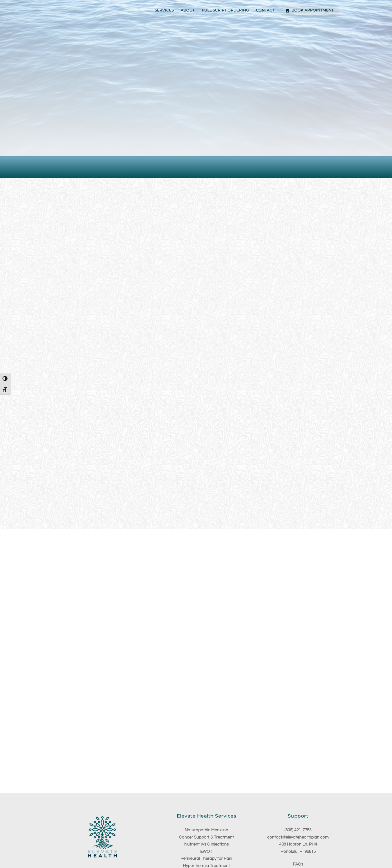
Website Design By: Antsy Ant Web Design (235, 847)
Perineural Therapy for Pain (206, 808)
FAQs (298, 814)
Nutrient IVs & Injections (206, 794)
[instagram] (96, 822)
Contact (265, 10)
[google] (108, 822)
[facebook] (84, 822)
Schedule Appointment (298, 821)
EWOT (206, 801)
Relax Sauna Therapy (206, 823)
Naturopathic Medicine (206, 780)
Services (164, 10)
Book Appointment (310, 10)
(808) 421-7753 (298, 780)
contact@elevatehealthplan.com (298, 787)
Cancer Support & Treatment (206, 787)
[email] (120, 822)
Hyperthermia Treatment (206, 816)
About (188, 10)
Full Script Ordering (225, 10)
